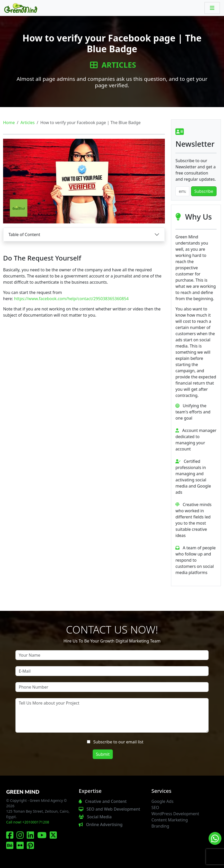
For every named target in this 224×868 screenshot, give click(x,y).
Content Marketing (170, 820)
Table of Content (24, 235)
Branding (160, 826)
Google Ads (163, 801)
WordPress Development (175, 814)
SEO (155, 808)
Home (9, 123)
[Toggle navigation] (212, 8)
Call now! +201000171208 (28, 822)
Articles (113, 65)
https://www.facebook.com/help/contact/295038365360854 (71, 299)
